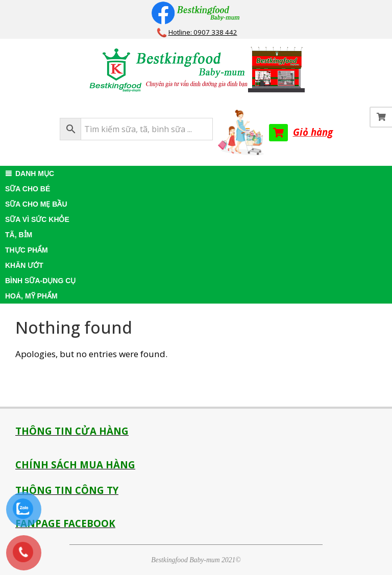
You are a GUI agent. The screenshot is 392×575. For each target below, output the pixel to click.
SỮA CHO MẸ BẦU (36, 204)
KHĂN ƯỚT (24, 265)
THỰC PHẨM (27, 250)
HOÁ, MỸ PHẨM (31, 296)
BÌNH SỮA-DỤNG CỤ (40, 281)
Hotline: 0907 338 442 (203, 32)
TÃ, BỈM (19, 235)
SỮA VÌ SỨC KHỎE (37, 219)
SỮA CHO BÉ (28, 189)
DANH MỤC (35, 173)
